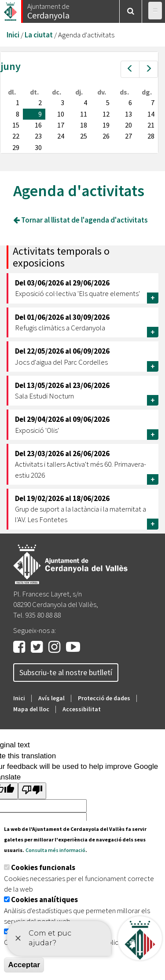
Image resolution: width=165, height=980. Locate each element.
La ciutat (39, 35)
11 (84, 114)
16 (38, 125)
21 (151, 125)
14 (151, 114)
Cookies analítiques (44, 900)
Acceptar (24, 965)
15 (16, 125)
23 (38, 136)
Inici (13, 35)
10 (61, 114)
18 (84, 125)
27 (128, 136)
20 (128, 125)
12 (106, 114)
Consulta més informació (55, 850)
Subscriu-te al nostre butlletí (66, 672)
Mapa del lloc (31, 709)
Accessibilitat (82, 709)
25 (84, 136)
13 (128, 114)
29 (16, 147)
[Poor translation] (32, 791)
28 (151, 136)
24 (61, 136)
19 (106, 125)
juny (11, 66)
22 (16, 136)
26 (106, 136)
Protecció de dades (104, 698)
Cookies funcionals (43, 867)
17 (61, 125)
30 (38, 147)
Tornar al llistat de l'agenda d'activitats (81, 220)
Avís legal (51, 698)
